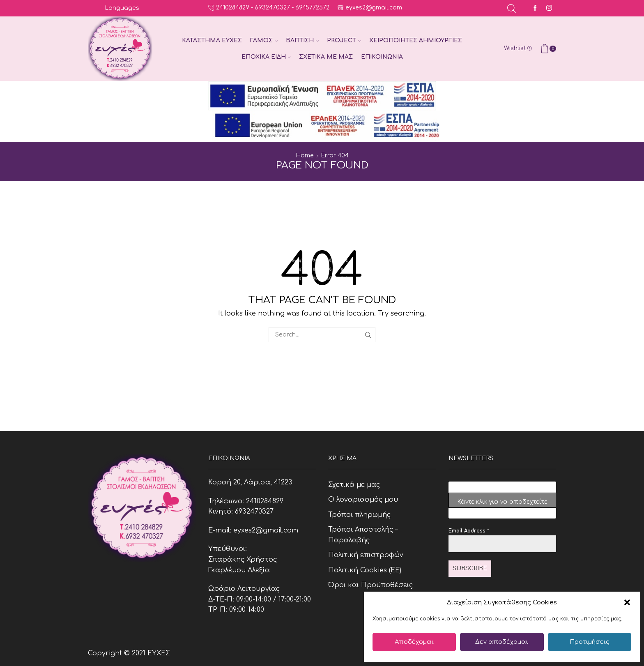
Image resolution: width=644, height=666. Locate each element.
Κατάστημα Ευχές (212, 40)
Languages (122, 8)
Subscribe (470, 568)
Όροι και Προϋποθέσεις (370, 585)
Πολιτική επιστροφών (366, 555)
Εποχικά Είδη (266, 57)
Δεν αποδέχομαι (502, 642)
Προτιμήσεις (590, 642)
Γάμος (264, 40)
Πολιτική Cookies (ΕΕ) (365, 570)
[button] (627, 602)
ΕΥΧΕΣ (159, 653)
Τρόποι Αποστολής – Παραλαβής (363, 535)
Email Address (469, 531)
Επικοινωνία (382, 57)
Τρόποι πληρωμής (359, 515)
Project (344, 40)
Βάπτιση (302, 40)
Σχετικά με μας (326, 57)
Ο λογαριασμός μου (363, 500)
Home (305, 156)
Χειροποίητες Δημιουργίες (416, 40)
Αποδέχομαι (414, 642)
